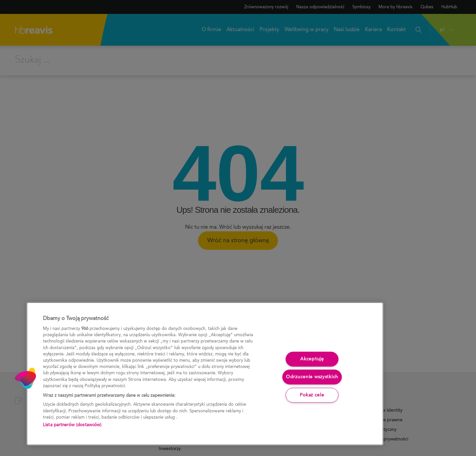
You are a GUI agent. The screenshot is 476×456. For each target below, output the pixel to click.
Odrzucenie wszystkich (312, 377)
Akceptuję (312, 359)
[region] (205, 374)
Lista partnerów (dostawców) (72, 425)
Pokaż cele (312, 395)
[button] (25, 378)
